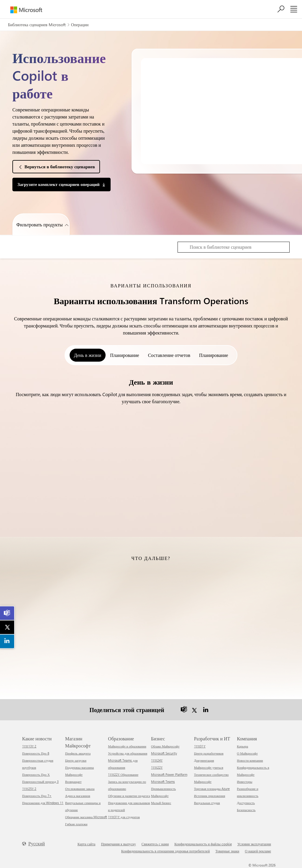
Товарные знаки (227, 851)
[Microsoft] (26, 10)
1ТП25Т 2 (29, 788)
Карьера (242, 746)
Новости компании (250, 760)
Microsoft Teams (163, 781)
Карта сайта (87, 844)
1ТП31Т (200, 746)
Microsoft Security (164, 753)
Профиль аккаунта (78, 753)
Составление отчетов (169, 355)
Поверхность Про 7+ (37, 795)
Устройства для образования (128, 753)
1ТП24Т (157, 760)
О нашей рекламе (258, 851)
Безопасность (246, 809)
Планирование (124, 355)
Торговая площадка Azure (212, 788)
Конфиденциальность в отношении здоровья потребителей (166, 851)
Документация (204, 760)
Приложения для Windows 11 (43, 802)
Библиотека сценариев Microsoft (37, 25)
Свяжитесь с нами (155, 844)
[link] (7, 613)
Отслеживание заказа (80, 788)
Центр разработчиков (209, 753)
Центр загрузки (76, 760)
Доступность (246, 802)
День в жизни (88, 355)
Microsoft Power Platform (169, 774)
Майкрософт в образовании (127, 746)
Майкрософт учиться (209, 767)
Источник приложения (210, 795)
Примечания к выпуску (118, 844)
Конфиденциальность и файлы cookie (203, 844)
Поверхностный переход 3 (40, 781)
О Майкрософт (247, 753)
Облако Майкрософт (165, 746)
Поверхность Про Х (36, 774)
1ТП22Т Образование (123, 774)
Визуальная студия (207, 802)
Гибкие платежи (76, 824)
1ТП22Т (157, 767)
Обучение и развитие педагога (129, 795)
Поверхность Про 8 (36, 753)
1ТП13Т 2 (29, 746)
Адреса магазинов (78, 795)
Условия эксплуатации (254, 844)
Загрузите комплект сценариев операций (59, 184)
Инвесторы (244, 781)
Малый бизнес (161, 802)
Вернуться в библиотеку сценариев (60, 167)
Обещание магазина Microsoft (86, 817)
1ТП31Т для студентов (124, 817)
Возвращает (73, 781)
